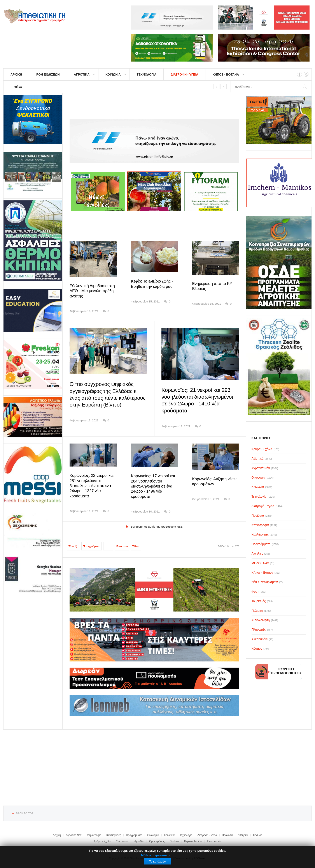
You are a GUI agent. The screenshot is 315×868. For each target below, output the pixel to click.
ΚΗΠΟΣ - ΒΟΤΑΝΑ (226, 74)
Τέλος (136, 546)
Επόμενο (122, 546)
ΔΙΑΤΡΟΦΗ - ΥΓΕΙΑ (185, 74)
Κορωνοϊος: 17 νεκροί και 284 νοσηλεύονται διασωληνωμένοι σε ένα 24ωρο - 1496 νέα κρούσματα (153, 486)
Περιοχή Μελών (193, 841)
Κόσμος (258, 835)
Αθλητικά (243, 835)
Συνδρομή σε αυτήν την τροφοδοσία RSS (157, 527)
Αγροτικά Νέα (74, 835)
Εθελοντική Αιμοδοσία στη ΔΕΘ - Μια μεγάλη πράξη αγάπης (92, 291)
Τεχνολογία (186, 835)
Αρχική (57, 835)
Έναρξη (73, 546)
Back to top (25, 813)
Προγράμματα (134, 835)
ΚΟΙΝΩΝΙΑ (113, 74)
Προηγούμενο (92, 546)
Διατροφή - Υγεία (207, 835)
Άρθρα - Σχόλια (102, 841)
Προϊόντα (227, 835)
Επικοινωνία (214, 841)
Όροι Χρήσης (157, 841)
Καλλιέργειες (114, 835)
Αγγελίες (139, 841)
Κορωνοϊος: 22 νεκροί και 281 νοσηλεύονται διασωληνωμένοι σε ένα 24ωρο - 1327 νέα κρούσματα (92, 486)
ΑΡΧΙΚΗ (16, 74)
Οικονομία (153, 835)
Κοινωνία (169, 835)
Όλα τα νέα (123, 841)
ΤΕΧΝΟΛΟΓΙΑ (147, 74)
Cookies (174, 841)
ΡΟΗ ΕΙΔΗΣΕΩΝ (48, 74)
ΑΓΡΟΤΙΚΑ (82, 74)
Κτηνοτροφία (94, 835)
